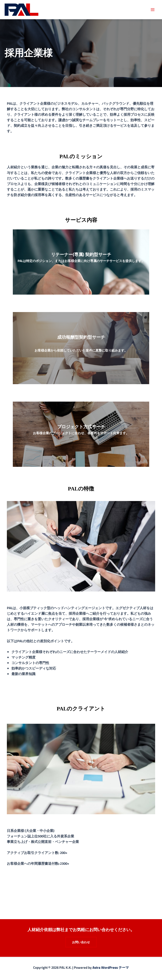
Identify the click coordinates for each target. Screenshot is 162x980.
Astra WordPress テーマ (111, 967)
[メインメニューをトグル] (153, 10)
